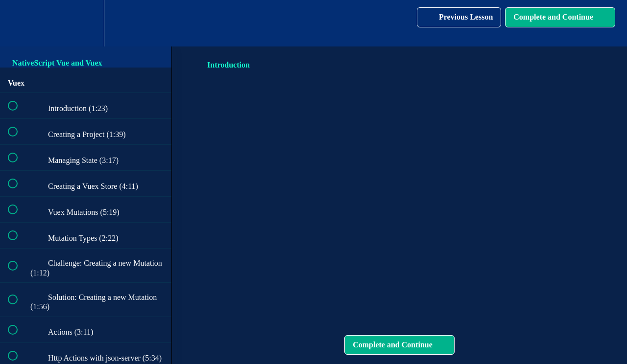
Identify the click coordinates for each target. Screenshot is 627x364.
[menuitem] (86, 23)
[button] (18, 23)
